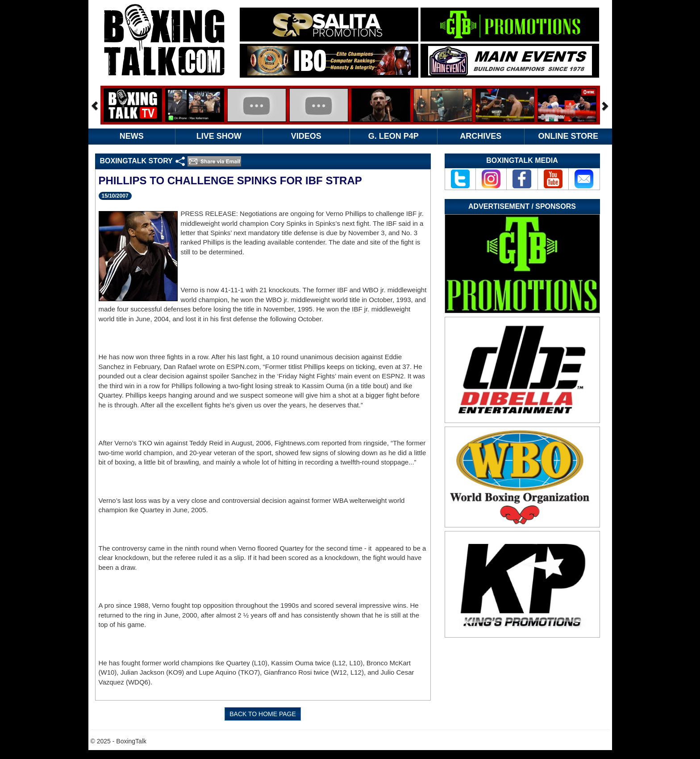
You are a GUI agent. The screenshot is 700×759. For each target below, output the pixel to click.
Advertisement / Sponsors (522, 206)
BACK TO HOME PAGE (263, 714)
